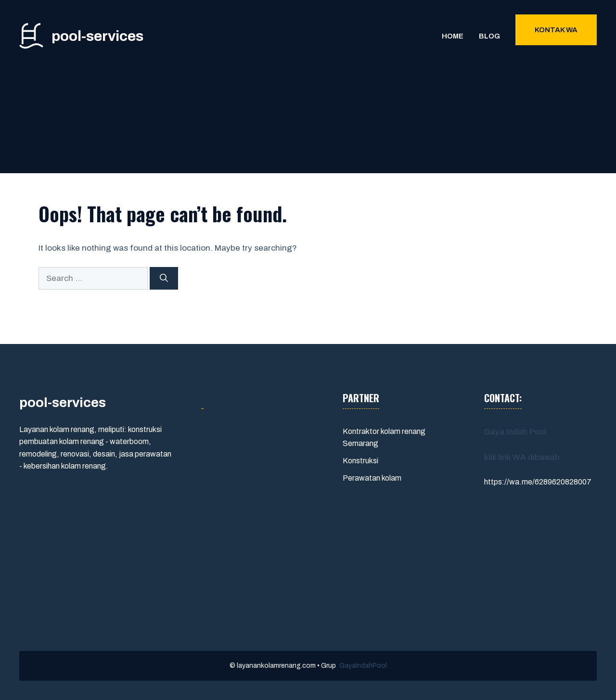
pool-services (97, 36)
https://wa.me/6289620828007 (538, 482)
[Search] (164, 279)
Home (453, 36)
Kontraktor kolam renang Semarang (384, 438)
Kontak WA (556, 30)
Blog (489, 36)
